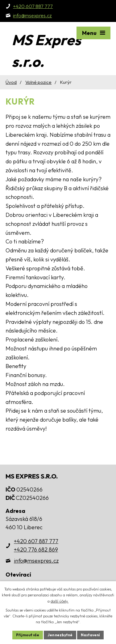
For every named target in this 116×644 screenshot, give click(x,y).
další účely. (60, 601)
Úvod (11, 82)
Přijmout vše (28, 635)
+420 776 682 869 (36, 550)
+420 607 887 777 (36, 541)
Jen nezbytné (60, 635)
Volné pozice (38, 82)
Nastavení (90, 635)
